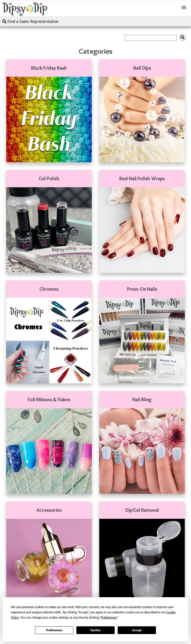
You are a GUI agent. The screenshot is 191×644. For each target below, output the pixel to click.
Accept (137, 630)
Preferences (54, 630)
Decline (95, 630)
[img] (183, 37)
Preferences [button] (109, 618)
